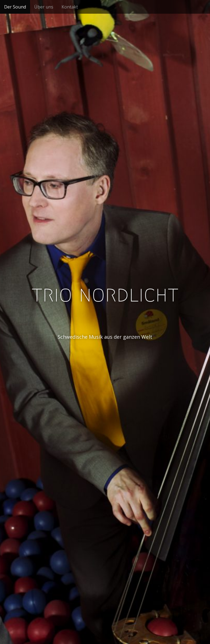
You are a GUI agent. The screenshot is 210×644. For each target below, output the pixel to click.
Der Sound (15, 7)
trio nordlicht (105, 294)
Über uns (44, 7)
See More (105, 359)
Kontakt (70, 7)
